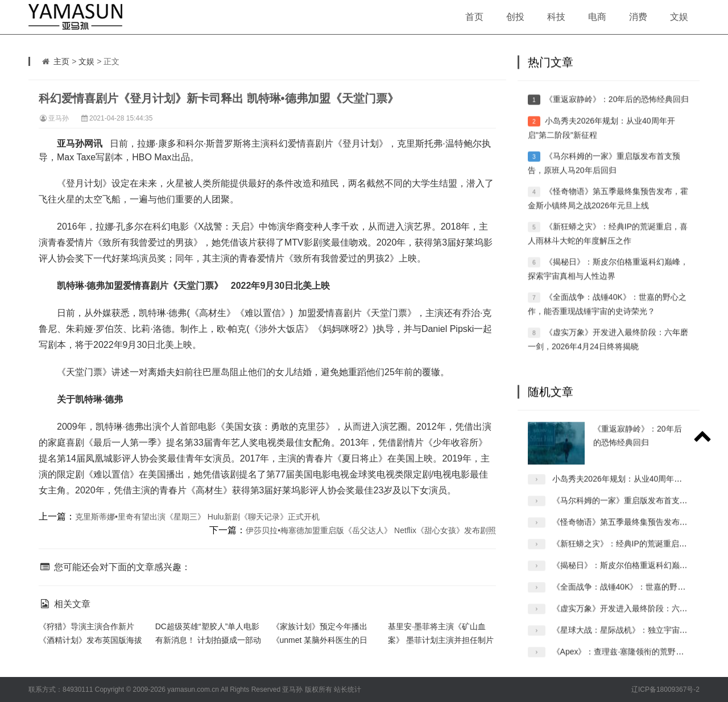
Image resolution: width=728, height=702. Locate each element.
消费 (638, 17)
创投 (515, 17)
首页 (474, 17)
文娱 (679, 17)
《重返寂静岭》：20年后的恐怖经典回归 (617, 111)
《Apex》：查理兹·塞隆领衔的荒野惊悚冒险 (630, 662)
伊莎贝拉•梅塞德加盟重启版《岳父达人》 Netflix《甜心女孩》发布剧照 (371, 530)
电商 (597, 17)
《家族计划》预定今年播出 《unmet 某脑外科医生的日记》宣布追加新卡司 (320, 640)
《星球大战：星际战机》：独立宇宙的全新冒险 (636, 641)
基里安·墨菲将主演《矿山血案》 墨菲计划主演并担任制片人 (441, 640)
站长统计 (348, 689)
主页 (61, 61)
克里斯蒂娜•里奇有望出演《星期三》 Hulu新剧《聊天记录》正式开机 (197, 517)
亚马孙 (59, 118)
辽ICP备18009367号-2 (665, 689)
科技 (556, 17)
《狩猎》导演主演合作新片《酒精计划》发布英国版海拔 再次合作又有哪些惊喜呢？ (90, 640)
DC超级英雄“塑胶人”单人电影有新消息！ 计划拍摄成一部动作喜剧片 (208, 640)
